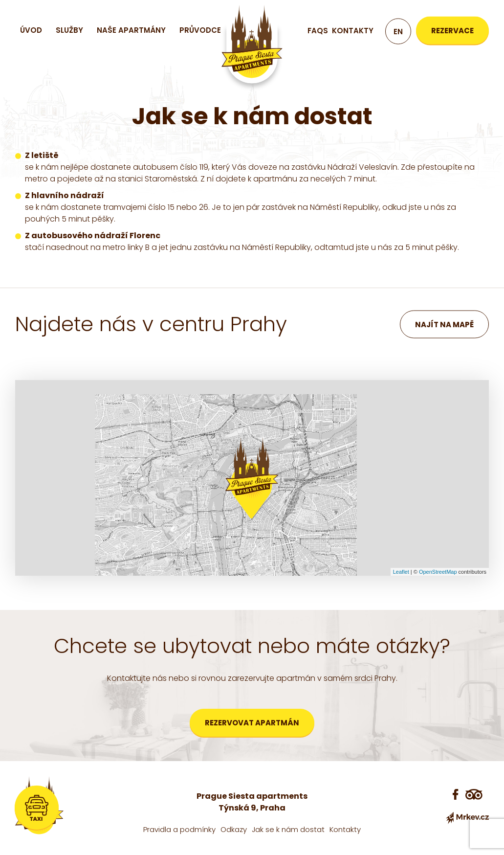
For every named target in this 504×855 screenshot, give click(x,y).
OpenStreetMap (438, 572)
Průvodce (200, 30)
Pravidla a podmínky (179, 829)
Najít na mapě (444, 325)
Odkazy (234, 829)
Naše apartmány (131, 30)
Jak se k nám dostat (288, 829)
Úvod (31, 30)
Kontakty (353, 31)
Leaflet (401, 572)
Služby (69, 30)
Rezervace (452, 31)
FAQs (318, 31)
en (398, 32)
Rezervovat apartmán (252, 723)
